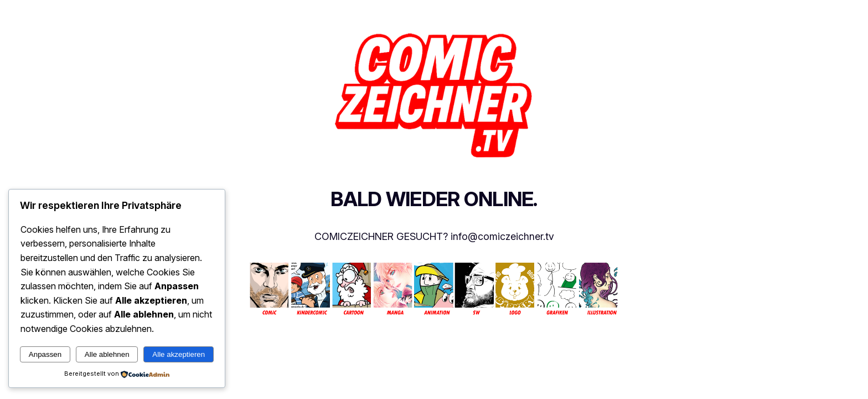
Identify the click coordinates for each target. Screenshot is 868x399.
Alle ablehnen (107, 354)
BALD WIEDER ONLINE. (434, 199)
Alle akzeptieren (179, 354)
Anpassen (45, 354)
